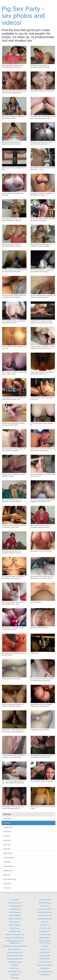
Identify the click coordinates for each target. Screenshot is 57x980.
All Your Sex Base (45, 928)
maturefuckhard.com (45, 916)
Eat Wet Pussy (15, 928)
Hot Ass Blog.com (15, 912)
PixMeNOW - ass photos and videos (15, 946)
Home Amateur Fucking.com (15, 938)
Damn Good (7, 819)
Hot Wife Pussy (45, 959)
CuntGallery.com (15, 909)
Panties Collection (15, 925)
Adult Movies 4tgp (45, 935)
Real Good (7, 875)
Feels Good (7, 832)
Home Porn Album (45, 962)
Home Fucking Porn (15, 949)
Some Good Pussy (9, 879)
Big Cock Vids (45, 949)
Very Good (7, 888)
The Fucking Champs (45, 971)
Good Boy (7, 836)
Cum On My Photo (45, 900)
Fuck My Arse (15, 922)
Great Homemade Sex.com (15, 941)
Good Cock (7, 840)
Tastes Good (7, 884)
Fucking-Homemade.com (15, 959)
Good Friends (8, 853)
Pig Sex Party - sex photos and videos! (23, 16)
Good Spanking (8, 866)
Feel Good (7, 823)
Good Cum (7, 845)
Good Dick (7, 849)
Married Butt (15, 975)
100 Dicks (45, 946)
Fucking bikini (45, 968)
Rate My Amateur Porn (15, 903)
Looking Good (8, 871)
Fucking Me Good (15, 931)
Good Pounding (8, 858)
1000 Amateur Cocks (15, 971)
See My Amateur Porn (15, 952)
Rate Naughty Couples (15, 962)
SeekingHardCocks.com (45, 912)
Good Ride (7, 862)
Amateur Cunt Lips (15, 919)
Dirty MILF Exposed (45, 941)
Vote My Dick (45, 906)
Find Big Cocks (45, 952)
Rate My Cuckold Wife (45, 965)
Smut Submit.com (45, 975)
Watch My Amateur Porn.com (15, 935)
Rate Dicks (15, 965)
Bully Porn (45, 922)
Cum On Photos (45, 943)
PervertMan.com (45, 925)
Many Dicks (15, 978)
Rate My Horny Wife (45, 909)
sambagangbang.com (45, 919)
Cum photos (15, 900)
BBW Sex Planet (45, 938)
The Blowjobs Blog (15, 906)
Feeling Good (8, 827)
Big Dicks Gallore (15, 916)
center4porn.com (45, 931)
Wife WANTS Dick (45, 903)
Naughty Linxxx (15, 943)
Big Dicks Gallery (45, 956)
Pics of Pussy (15, 968)
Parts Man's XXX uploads (15, 956)
